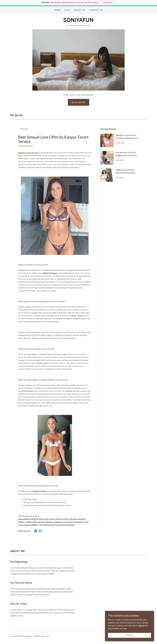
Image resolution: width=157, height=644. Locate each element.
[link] (78, 21)
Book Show (78, 102)
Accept (129, 635)
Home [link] (58, 10)
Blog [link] (67, 10)
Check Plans (108, 3)
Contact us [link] (96, 10)
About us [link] (80, 10)
